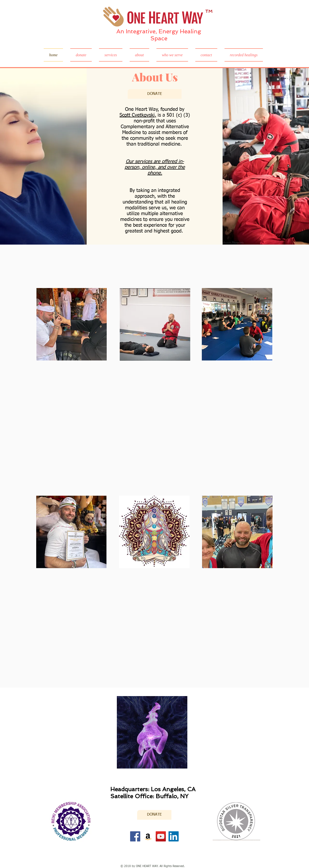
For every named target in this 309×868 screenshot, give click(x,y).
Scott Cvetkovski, (138, 115)
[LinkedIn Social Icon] (174, 836)
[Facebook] (135, 836)
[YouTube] (161, 836)
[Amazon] (148, 836)
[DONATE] (155, 94)
